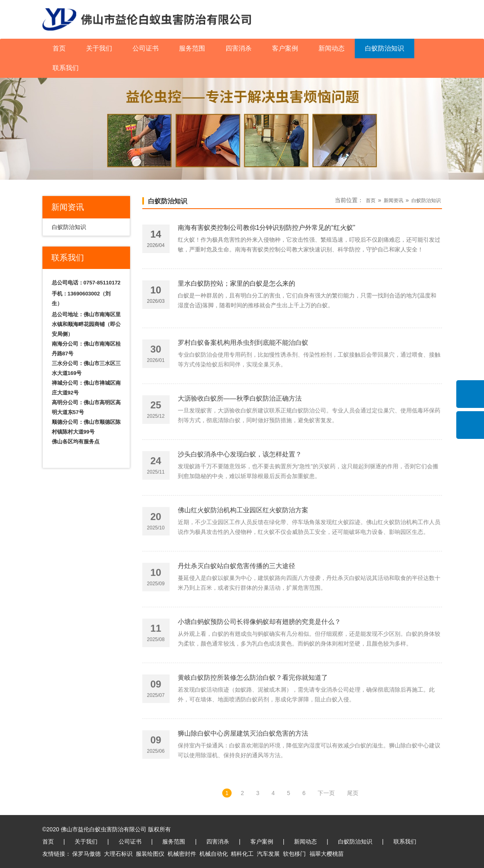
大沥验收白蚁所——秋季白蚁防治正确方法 (240, 430)
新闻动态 (332, 48)
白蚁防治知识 (385, 48)
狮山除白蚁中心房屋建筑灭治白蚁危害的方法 (243, 765)
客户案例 (285, 48)
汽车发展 (268, 854)
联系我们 (66, 68)
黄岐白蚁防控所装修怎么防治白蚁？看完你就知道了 (253, 709)
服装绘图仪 (150, 854)
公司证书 (146, 48)
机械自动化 (214, 854)
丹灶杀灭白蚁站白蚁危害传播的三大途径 (236, 598)
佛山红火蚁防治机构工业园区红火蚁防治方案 (243, 542)
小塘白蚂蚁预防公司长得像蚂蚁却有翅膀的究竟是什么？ (259, 653)
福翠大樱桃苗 (327, 854)
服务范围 (192, 48)
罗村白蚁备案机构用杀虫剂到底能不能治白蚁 (243, 374)
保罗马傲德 (86, 854)
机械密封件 (182, 854)
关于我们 (99, 48)
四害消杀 (239, 48)
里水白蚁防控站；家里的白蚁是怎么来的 (236, 286)
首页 (59, 48)
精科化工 (242, 854)
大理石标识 (118, 854)
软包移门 (294, 854)
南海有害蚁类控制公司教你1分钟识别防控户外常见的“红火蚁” (267, 230)
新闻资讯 (393, 200)
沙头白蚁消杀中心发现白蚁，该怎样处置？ (240, 486)
